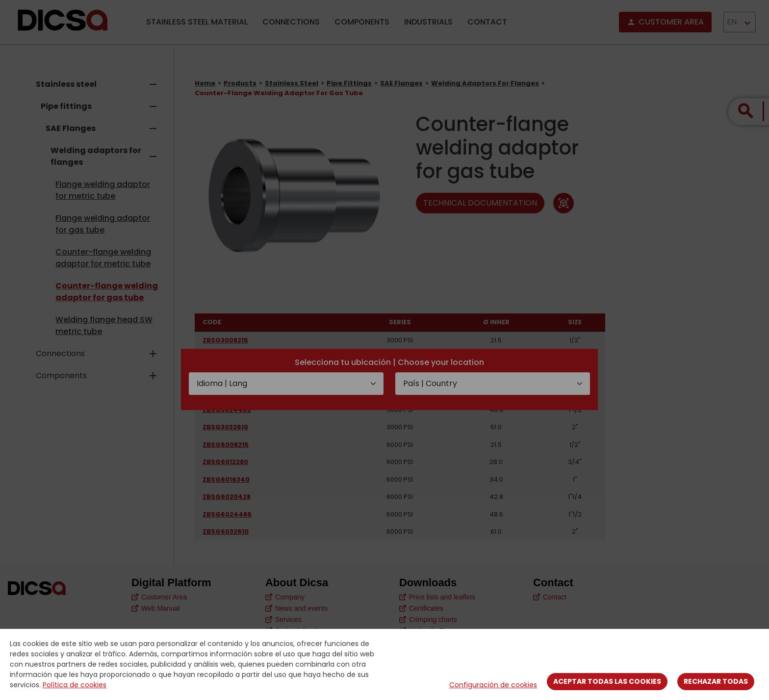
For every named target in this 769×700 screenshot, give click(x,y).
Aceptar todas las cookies (607, 681)
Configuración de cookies (493, 685)
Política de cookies (75, 685)
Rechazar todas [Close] (716, 681)
